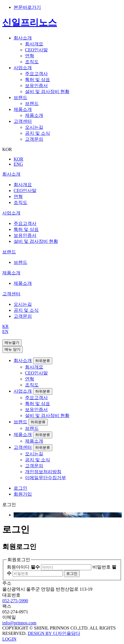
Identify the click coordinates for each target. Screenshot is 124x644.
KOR (18, 159)
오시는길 (34, 127)
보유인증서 (36, 86)
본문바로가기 (27, 7)
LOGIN (9, 639)
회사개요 (34, 44)
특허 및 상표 (38, 80)
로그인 (20, 488)
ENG (18, 164)
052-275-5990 (15, 601)
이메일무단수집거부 (46, 478)
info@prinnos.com (19, 623)
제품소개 (23, 109)
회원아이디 (23, 567)
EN (5, 332)
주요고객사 (36, 74)
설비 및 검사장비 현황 (47, 91)
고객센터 (23, 121)
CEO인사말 (36, 50)
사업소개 (23, 68)
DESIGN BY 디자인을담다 (54, 633)
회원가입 (23, 494)
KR (5, 326)
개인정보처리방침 (43, 472)
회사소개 (23, 38)
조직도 (32, 62)
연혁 (30, 56)
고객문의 (34, 139)
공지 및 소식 (38, 133)
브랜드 (20, 97)
